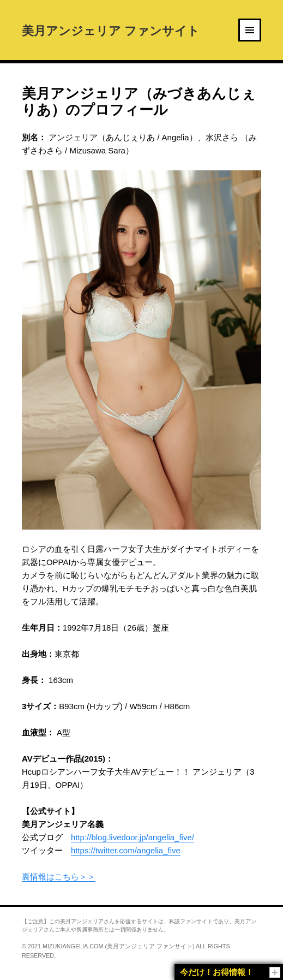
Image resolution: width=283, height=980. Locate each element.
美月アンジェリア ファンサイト (111, 30)
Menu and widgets (251, 41)
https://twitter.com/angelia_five (126, 850)
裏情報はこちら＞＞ (59, 877)
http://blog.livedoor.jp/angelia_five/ (133, 837)
